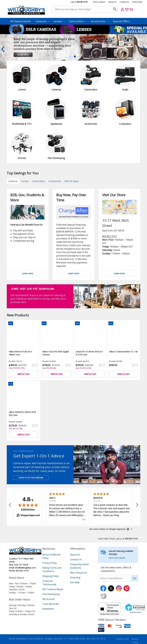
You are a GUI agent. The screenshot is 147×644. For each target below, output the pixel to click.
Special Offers (121, 21)
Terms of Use (122, 639)
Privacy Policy (50, 563)
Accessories (99, 21)
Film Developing (51, 594)
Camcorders (78, 21)
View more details (117, 558)
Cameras (42, 21)
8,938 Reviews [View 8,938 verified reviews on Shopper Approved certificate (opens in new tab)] (28, 509)
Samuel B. (98, 498)
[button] (10, 505)
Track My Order (51, 604)
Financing (75, 578)
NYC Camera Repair (53, 589)
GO (135, 578)
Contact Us (124, 2)
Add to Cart (23, 374)
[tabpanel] (73, 51)
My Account (49, 599)
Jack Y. (52, 498)
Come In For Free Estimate (31, 478)
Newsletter (48, 609)
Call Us (79, 2)
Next (144, 49)
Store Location (99, 2)
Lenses (59, 21)
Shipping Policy (51, 576)
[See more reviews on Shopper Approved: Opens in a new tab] (107, 529)
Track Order (137, 2)
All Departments (21, 21)
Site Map (75, 582)
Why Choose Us (79, 573)
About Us (112, 2)
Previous (3, 49)
